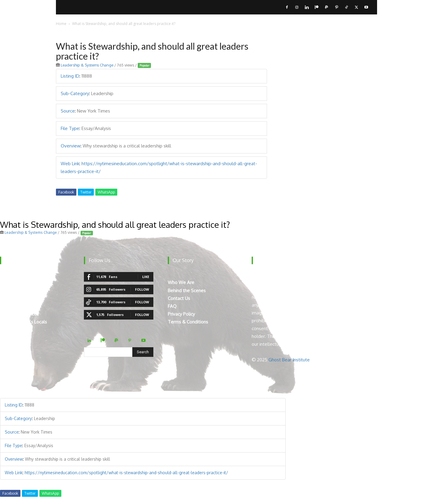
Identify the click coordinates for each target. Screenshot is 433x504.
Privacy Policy (181, 314)
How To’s (10, 298)
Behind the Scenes (187, 291)
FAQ (172, 306)
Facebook (66, 192)
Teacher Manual (16, 330)
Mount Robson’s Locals (23, 322)
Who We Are (181, 282)
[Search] (143, 352)
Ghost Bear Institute (289, 360)
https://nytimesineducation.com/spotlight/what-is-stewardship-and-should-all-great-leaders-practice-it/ (126, 473)
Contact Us (179, 298)
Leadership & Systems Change (87, 65)
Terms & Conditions (188, 322)
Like (146, 277)
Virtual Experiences (19, 314)
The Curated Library (20, 306)
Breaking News (15, 291)
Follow (142, 289)
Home (61, 24)
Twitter (86, 192)
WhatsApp (106, 192)
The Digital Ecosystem (23, 282)
